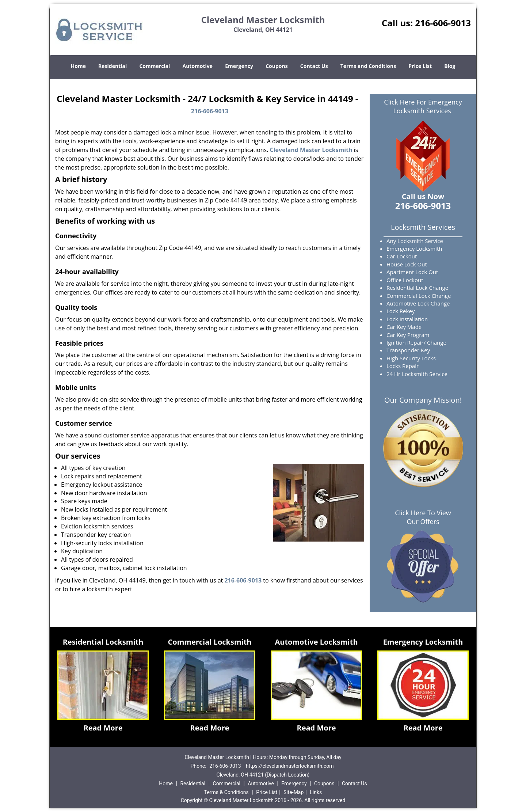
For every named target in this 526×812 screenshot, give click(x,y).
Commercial (155, 66)
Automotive (198, 66)
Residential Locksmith (103, 642)
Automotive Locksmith (316, 642)
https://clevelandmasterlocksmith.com (290, 766)
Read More (103, 728)
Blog (450, 66)
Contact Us (314, 66)
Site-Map (294, 792)
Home (78, 66)
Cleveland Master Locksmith (311, 150)
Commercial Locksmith (210, 642)
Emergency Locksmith (423, 642)
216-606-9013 (443, 23)
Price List (420, 66)
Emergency (239, 66)
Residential (113, 66)
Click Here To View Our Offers (423, 517)
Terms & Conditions (226, 792)
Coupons (277, 66)
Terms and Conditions (368, 66)
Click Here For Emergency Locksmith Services (423, 106)
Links (316, 792)
